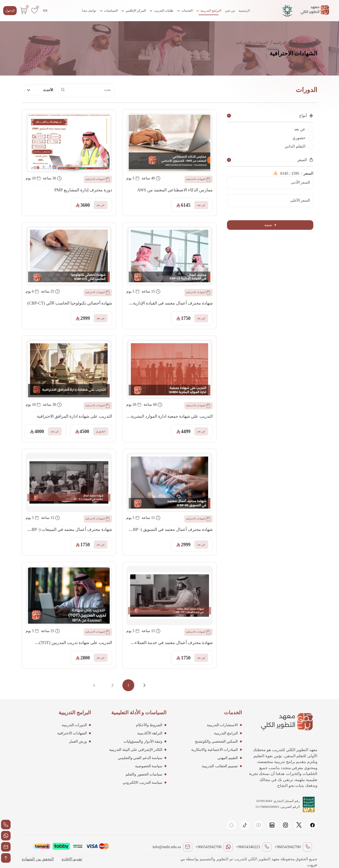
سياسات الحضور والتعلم (144, 774)
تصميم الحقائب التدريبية (220, 766)
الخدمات (185, 11)
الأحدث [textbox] (48, 90)
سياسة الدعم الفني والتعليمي (140, 758)
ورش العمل (78, 741)
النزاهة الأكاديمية (150, 733)
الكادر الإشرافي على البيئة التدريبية (136, 750)
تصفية (270, 225)
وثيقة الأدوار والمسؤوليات (143, 741)
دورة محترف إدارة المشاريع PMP (83, 190)
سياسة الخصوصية (149, 766)
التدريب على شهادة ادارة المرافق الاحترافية (74, 416)
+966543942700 (288, 847)
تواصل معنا (89, 11)
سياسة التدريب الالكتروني (142, 783)
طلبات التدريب (162, 11)
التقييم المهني (228, 758)
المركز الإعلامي (134, 11)
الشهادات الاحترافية (199, 179)
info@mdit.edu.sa (167, 847)
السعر (305, 160)
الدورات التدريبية (74, 725)
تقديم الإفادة (72, 859)
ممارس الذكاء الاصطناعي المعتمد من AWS (175, 190)
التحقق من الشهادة (38, 859)
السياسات (109, 11)
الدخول (10, 11)
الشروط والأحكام (149, 725)
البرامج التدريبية (209, 11)
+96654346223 (248, 847)
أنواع (306, 116)
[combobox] (40, 90)
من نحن (230, 11)
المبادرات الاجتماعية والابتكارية (215, 750)
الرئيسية (244, 11)
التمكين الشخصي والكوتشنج (216, 741)
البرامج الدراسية (286, 43)
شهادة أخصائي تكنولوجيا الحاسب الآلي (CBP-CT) (70, 303)
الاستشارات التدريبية (222, 725)
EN (45, 11)
